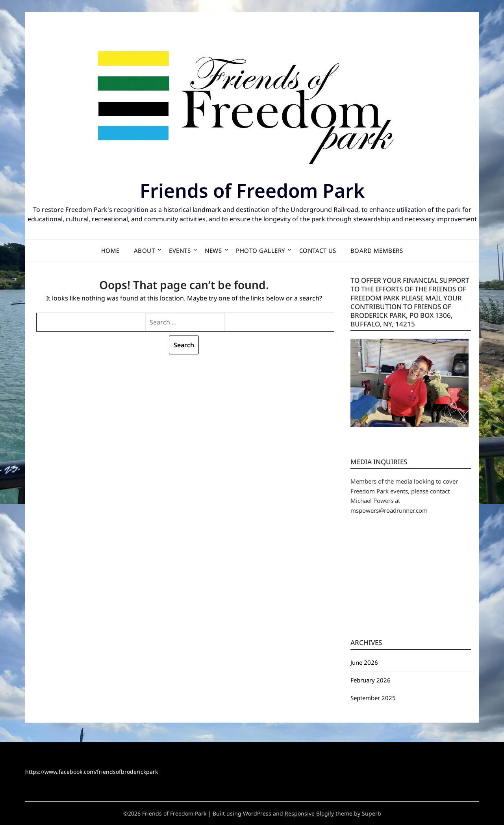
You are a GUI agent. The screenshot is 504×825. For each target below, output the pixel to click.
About (145, 250)
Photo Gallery (260, 250)
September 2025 (373, 698)
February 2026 (371, 680)
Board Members (377, 250)
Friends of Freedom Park (252, 190)
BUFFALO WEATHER (411, 581)
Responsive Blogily (309, 813)
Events (180, 250)
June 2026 (364, 662)
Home (110, 250)
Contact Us (318, 250)
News (213, 250)
